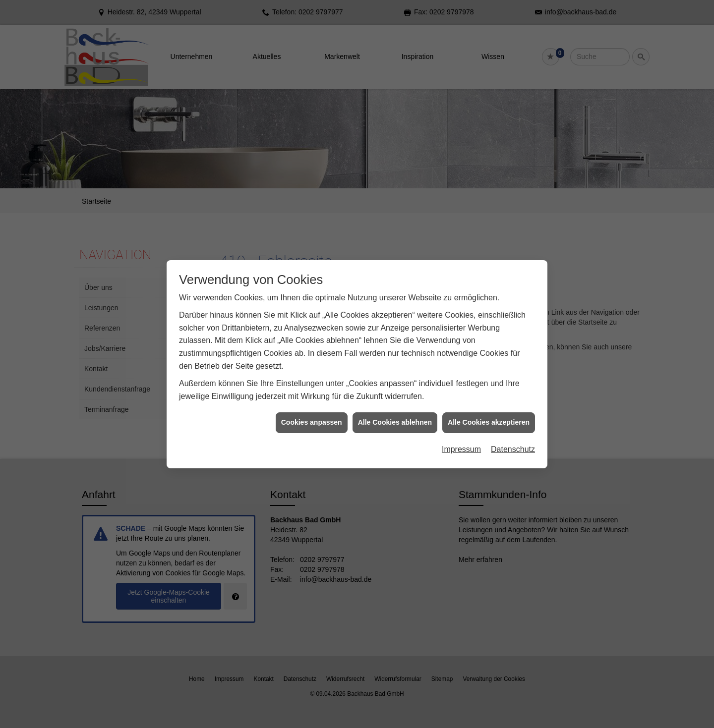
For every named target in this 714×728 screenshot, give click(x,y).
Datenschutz (513, 439)
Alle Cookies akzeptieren (489, 412)
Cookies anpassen (312, 412)
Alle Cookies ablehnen (395, 412)
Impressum (461, 439)
